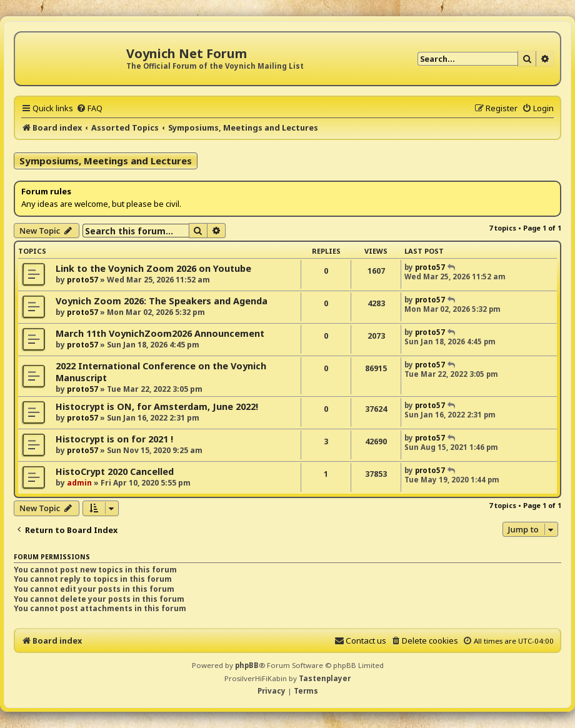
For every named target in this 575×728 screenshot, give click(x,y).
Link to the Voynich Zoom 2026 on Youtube (153, 268)
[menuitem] (89, 108)
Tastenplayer (325, 678)
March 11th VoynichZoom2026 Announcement (160, 333)
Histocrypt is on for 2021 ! (114, 439)
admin (79, 483)
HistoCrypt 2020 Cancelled (115, 471)
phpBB (247, 665)
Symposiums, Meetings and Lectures (106, 161)
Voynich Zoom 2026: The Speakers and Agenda (162, 301)
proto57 (82, 280)
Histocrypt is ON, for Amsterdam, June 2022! (157, 406)
